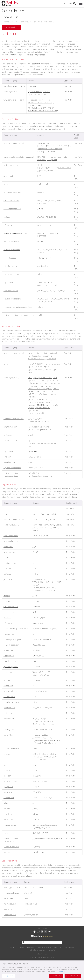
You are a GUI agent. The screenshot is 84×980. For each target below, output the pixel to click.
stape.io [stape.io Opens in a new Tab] (7, 596)
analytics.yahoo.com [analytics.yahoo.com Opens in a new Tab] (12, 749)
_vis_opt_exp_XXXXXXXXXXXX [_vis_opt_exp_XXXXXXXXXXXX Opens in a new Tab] (39, 402)
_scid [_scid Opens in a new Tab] (60, 528)
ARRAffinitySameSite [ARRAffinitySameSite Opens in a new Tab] (36, 111)
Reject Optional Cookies (73, 976)
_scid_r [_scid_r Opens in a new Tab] (36, 528)
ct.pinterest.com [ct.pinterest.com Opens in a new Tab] (10, 904)
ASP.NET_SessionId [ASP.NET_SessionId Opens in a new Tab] (36, 103)
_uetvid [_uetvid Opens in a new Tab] (31, 353)
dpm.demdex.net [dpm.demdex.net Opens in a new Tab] (10, 661)
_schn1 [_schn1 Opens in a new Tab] (53, 514)
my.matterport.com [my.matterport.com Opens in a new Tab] (11, 274)
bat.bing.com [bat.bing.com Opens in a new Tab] (9, 792)
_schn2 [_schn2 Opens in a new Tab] (46, 525)
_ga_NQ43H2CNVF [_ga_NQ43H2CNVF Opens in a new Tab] (35, 364)
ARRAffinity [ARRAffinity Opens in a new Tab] (49, 103)
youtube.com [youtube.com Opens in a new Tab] (9, 579)
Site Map (21, 947)
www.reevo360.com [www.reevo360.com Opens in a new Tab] (11, 201)
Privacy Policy (58, 947)
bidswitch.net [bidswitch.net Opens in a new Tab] (9, 656)
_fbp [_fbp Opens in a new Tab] (34, 508)
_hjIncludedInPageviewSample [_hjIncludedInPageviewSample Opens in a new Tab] (40, 356)
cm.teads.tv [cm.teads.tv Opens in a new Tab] (8, 435)
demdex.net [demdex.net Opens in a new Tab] (8, 601)
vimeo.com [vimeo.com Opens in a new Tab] (8, 184)
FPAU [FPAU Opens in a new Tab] (55, 378)
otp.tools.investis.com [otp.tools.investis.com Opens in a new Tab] (12, 299)
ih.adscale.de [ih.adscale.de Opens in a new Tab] (9, 634)
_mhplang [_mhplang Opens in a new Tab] (32, 86)
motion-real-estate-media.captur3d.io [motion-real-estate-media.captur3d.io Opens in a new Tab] (19, 315)
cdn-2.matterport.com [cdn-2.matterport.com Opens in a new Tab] (12, 209)
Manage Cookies (11, 27)
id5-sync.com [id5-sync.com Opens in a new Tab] (9, 225)
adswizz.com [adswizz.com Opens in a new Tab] (9, 612)
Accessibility (31, 947)
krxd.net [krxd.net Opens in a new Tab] (7, 809)
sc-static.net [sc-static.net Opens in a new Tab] (8, 176)
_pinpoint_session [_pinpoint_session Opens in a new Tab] (45, 171)
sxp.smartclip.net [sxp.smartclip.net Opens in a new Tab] (10, 781)
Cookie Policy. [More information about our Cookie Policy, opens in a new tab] (62, 971)
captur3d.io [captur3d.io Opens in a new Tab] (8, 282)
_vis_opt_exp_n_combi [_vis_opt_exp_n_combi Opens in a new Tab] (38, 383)
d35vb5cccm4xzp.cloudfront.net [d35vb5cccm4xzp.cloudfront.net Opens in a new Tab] (16, 629)
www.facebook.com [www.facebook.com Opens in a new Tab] (11, 541)
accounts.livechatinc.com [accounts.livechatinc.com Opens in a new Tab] (14, 419)
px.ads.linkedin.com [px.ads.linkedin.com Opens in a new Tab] (11, 847)
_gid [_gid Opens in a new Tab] (35, 378)
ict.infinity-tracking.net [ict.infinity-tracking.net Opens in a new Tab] (12, 639)
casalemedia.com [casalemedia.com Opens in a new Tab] (11, 536)
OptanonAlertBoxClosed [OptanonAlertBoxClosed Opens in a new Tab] (38, 94)
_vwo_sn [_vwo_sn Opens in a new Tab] (52, 383)
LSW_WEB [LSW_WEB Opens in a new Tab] (42, 157)
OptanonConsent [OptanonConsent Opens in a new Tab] (35, 92)
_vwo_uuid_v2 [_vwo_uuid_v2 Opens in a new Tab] (43, 143)
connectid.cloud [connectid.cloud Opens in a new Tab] (10, 258)
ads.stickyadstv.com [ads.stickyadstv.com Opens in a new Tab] (11, 645)
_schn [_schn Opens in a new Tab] (35, 514)
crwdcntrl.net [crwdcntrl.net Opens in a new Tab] (9, 852)
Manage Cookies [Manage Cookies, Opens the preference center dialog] (9, 976)
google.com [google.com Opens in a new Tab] (8, 787)
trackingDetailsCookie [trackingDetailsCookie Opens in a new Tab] (46, 152)
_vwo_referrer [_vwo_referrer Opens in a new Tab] (45, 386)
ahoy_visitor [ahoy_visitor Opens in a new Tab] (63, 157)
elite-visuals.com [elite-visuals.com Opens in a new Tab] (10, 266)
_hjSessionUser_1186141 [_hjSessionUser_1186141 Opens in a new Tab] (38, 391)
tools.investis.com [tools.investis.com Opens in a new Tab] (11, 291)
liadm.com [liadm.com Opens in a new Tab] (8, 765)
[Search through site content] (42, 942)
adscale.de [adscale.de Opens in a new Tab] (8, 814)
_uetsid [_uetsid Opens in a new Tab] (42, 514)
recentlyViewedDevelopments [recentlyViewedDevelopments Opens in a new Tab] (50, 149)
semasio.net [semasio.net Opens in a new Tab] (8, 820)
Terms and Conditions (44, 947)
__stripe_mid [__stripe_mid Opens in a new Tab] (52, 160)
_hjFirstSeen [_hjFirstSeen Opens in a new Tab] (43, 394)
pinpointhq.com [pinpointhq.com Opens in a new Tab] (10, 915)
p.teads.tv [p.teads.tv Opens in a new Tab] (7, 618)
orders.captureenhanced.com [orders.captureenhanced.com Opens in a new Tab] (15, 233)
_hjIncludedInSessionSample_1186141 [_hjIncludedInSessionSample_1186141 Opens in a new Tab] (43, 400)
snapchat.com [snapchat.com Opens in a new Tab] (9, 462)
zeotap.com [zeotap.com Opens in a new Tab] (8, 686)
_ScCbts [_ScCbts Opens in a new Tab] (46, 92)
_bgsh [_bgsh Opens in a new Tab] (40, 165)
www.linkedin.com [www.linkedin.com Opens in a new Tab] (11, 607)
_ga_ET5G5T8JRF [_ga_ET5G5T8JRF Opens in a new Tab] (35, 370)
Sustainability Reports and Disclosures (42, 957)
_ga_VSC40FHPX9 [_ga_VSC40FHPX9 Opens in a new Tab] (35, 367)
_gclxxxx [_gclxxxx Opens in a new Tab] (46, 367)
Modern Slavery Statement (37, 950)
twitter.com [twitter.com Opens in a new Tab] (8, 574)
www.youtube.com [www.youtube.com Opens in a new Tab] (11, 691)
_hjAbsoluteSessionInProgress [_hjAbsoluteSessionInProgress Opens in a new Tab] (40, 389)
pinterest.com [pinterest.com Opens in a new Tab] (9, 680)
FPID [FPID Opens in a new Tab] (30, 378)
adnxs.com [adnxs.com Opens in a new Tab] (8, 770)
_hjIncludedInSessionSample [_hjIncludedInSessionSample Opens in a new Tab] (47, 353)
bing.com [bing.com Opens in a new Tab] (7, 457)
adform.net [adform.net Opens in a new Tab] (8, 558)
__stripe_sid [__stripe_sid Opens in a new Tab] (52, 157)
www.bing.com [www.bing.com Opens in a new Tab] (9, 552)
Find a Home (69, 3)
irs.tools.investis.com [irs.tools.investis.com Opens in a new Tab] (12, 250)
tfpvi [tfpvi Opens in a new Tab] (52, 525)
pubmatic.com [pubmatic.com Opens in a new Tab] (9, 708)
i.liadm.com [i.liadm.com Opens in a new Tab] (8, 547)
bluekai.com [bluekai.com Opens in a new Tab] (8, 650)
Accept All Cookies (56, 976)
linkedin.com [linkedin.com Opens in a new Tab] (9, 719)
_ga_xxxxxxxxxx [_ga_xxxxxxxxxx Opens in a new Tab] (50, 359)
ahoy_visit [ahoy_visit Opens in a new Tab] (42, 160)
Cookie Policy (70, 947)
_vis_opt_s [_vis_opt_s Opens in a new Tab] (32, 397)
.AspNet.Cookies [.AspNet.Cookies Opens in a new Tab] (35, 105)
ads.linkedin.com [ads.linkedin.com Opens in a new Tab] (10, 563)
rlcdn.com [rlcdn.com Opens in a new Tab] (8, 776)
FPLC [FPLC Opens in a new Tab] (42, 528)
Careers (13, 947)
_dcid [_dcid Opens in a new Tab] (51, 391)
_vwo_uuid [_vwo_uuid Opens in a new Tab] (33, 386)
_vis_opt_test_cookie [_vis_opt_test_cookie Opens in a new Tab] (36, 413)
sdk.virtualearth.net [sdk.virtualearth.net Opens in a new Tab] (11, 242)
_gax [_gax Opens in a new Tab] (55, 370)
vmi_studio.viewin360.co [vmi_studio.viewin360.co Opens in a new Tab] (13, 192)
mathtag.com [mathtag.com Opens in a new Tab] (9, 729)
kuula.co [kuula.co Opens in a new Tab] (7, 217)
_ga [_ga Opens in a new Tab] (45, 364)
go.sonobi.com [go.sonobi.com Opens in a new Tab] (10, 833)
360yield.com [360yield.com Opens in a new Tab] (9, 798)
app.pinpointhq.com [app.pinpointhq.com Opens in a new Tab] (12, 893)
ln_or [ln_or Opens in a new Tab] (42, 519)
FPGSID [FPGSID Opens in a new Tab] (36, 530)
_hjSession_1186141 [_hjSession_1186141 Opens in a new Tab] (36, 405)
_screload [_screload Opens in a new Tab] (39, 888)
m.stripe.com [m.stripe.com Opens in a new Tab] (9, 713)
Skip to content (2, 3)
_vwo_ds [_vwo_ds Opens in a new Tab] (52, 394)
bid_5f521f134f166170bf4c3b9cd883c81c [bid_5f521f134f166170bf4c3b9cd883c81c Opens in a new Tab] (54, 146)
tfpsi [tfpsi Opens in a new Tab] (47, 528)
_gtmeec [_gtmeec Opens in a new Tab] (53, 528)
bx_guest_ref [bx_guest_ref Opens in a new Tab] (50, 519)
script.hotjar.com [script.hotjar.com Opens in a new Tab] (10, 427)
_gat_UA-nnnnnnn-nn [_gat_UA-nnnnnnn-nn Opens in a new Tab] (36, 380)
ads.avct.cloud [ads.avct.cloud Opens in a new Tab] (9, 697)
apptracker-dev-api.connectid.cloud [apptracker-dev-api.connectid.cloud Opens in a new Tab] (18, 307)
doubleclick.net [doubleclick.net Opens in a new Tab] (10, 825)
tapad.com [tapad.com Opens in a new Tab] (8, 672)
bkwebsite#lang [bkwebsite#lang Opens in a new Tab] (52, 111)
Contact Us (52, 950)
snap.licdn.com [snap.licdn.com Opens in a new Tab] (10, 909)
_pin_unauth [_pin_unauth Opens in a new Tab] (29, 888)
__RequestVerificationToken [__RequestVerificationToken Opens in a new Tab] (39, 100)
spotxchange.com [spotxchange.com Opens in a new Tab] (11, 667)
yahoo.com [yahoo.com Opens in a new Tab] (8, 803)
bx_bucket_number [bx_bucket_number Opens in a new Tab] (36, 359)
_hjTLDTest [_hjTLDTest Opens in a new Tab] (47, 370)
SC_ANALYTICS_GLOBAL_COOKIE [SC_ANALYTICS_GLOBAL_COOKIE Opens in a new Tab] (41, 108)
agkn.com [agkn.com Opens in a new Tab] (7, 569)
